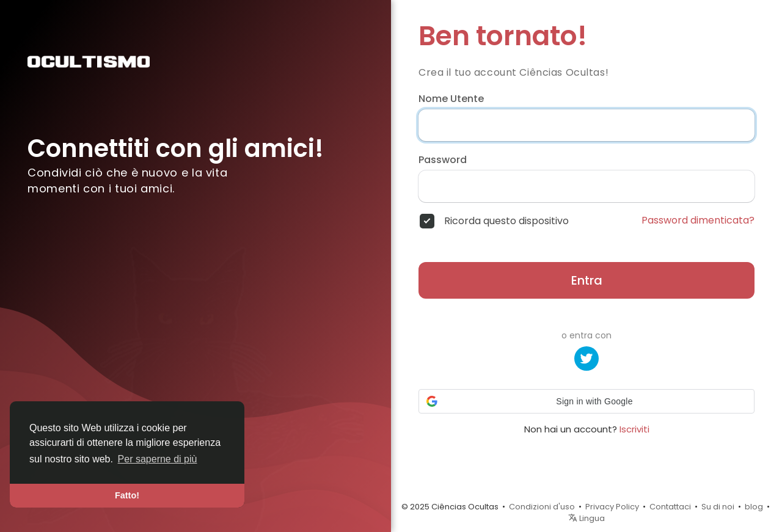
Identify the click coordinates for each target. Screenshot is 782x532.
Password (443, 160)
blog (754, 507)
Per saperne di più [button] (158, 459)
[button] (586, 401)
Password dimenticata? (698, 220)
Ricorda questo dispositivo (506, 221)
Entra (587, 280)
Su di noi (718, 507)
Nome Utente (451, 99)
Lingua (586, 518)
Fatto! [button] (127, 495)
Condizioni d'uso (542, 507)
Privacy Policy (612, 507)
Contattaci (670, 507)
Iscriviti (634, 429)
